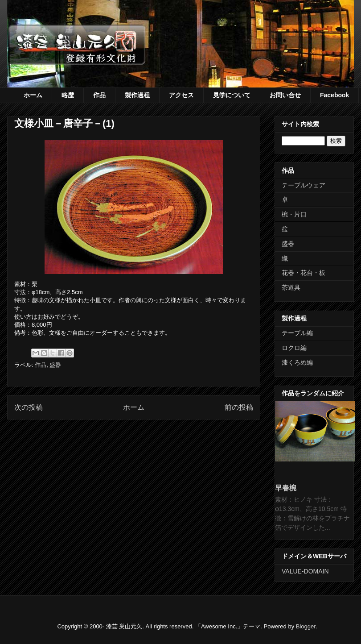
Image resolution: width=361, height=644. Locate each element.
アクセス (181, 95)
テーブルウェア (304, 185)
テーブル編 (297, 333)
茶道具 (291, 287)
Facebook (334, 95)
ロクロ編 (294, 348)
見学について (232, 95)
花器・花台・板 (304, 273)
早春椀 (286, 488)
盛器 (55, 365)
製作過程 (137, 95)
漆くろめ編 (297, 362)
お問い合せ (285, 95)
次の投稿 (29, 407)
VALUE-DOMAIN (305, 571)
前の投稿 (239, 407)
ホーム (33, 95)
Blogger (306, 626)
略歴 (68, 95)
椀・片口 (294, 214)
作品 (99, 95)
